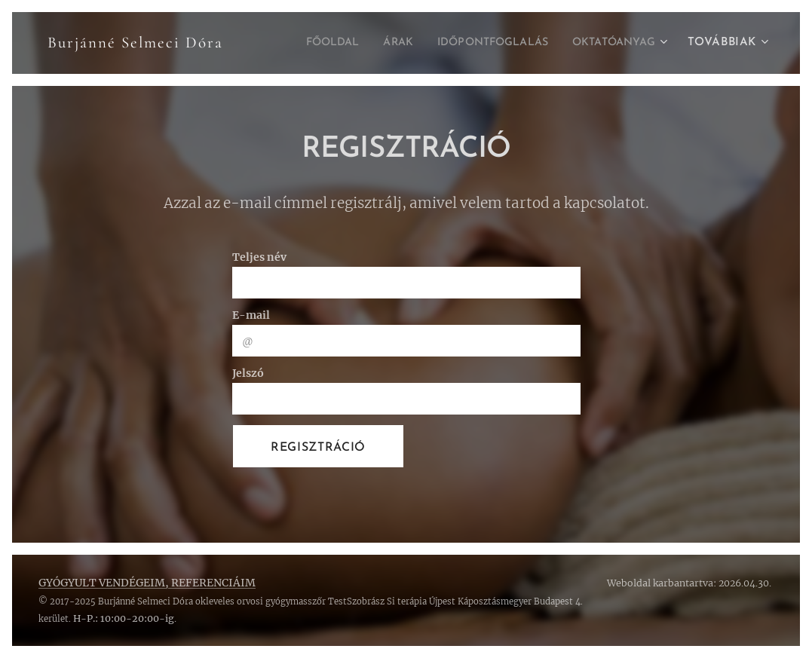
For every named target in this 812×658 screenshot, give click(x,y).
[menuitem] (304, 43)
